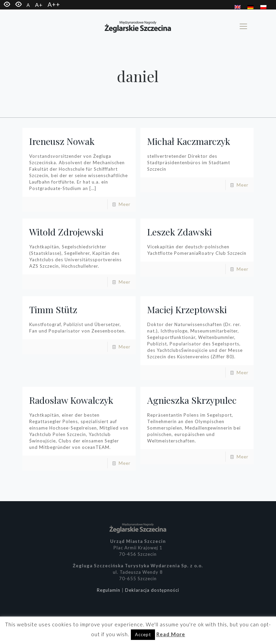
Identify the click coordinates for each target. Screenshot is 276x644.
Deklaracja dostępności (152, 590)
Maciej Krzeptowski (187, 309)
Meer (125, 204)
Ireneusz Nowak (62, 141)
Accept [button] (143, 634)
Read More (171, 634)
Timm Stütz (53, 309)
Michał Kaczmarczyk (189, 141)
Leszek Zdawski (179, 232)
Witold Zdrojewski (66, 232)
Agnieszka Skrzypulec (192, 400)
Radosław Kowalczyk (71, 400)
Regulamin (109, 590)
